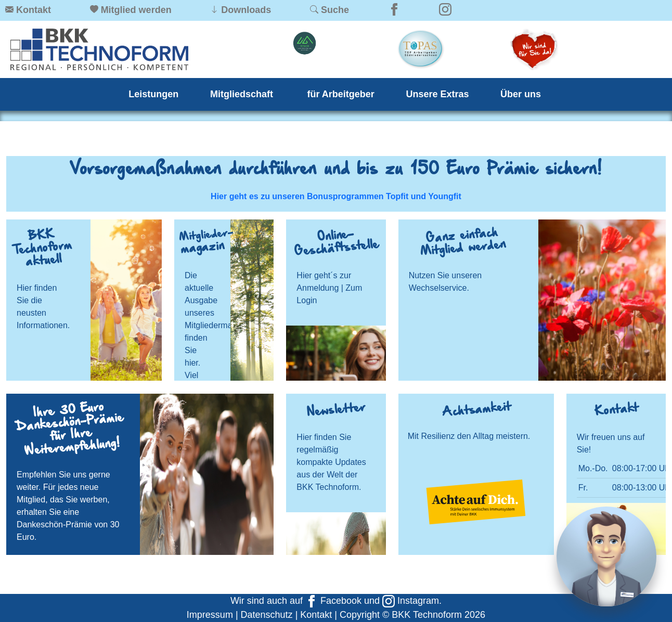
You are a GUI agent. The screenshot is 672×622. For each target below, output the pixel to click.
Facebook (333, 601)
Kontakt (316, 615)
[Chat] (606, 556)
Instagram (411, 601)
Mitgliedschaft (243, 94)
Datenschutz (267, 615)
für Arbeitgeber (341, 94)
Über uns (521, 94)
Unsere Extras (437, 94)
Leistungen (153, 94)
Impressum (210, 615)
